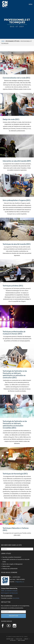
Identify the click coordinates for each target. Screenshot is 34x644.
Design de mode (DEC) (11, 119)
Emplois (26, 639)
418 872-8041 (16, 577)
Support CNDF (10, 639)
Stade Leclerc (6, 566)
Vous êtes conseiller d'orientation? (12, 557)
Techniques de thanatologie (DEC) (15, 474)
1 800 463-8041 (20, 579)
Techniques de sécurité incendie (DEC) (17, 244)
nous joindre (16, 598)
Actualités (13, 640)
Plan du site (19, 639)
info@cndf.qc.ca (20, 582)
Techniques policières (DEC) (13, 286)
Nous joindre (21, 640)
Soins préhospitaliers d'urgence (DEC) (17, 200)
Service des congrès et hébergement (12, 564)
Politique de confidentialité (10, 569)
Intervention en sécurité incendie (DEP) (17, 161)
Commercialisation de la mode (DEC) (16, 78)
